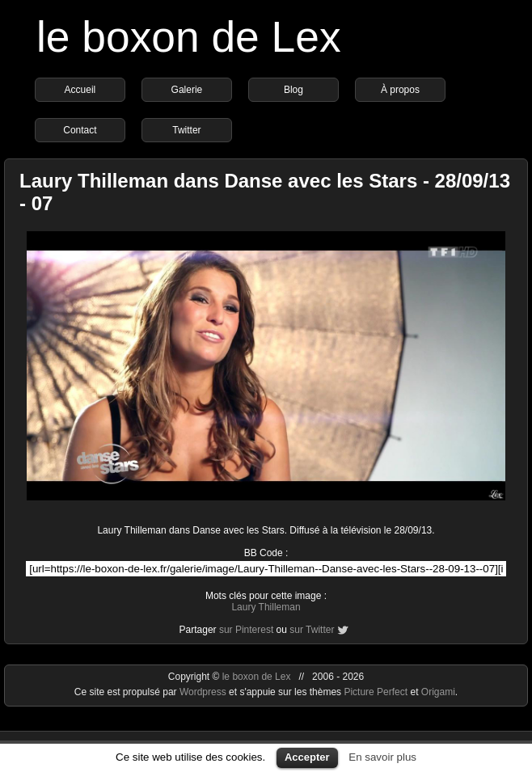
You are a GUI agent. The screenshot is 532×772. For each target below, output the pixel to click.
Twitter (186, 130)
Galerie (187, 90)
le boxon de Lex (189, 37)
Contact (80, 130)
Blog (293, 90)
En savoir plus (382, 757)
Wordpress (204, 692)
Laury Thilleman (266, 607)
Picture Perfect (376, 692)
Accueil (80, 90)
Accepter (307, 757)
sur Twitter (312, 630)
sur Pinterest (246, 630)
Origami (438, 692)
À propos (400, 90)
